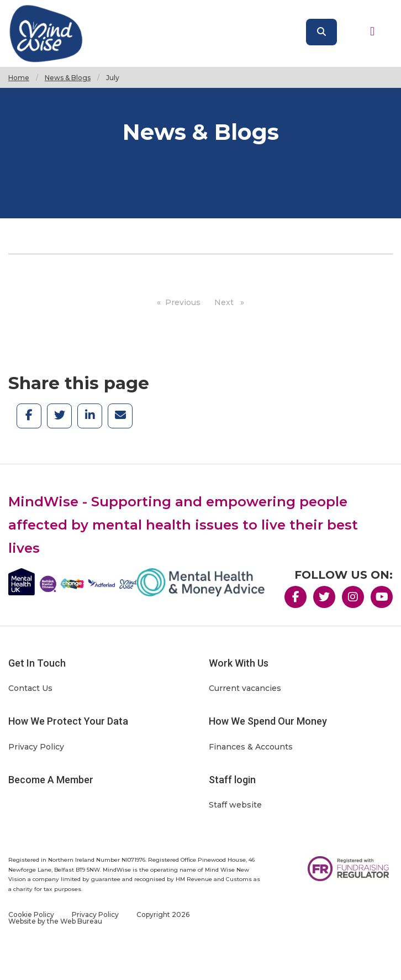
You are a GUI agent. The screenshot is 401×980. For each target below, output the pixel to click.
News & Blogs (68, 78)
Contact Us (30, 688)
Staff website (235, 805)
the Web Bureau (75, 921)
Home (19, 78)
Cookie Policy (31, 915)
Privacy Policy (36, 747)
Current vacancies (245, 688)
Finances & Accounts (251, 747)
